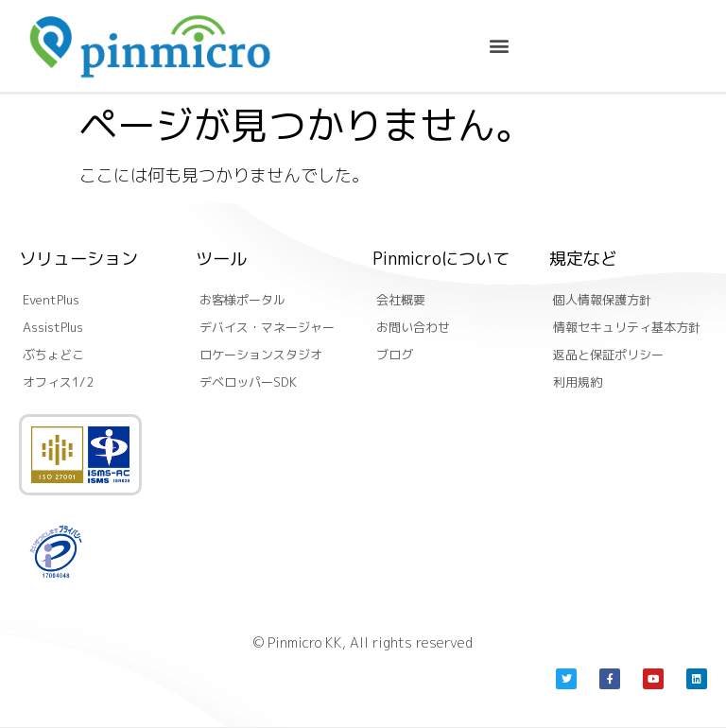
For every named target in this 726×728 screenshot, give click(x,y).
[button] (499, 46)
